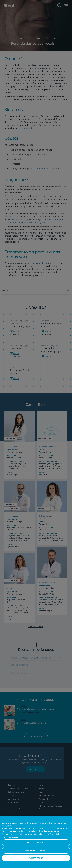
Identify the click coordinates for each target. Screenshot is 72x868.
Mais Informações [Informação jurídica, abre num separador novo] (10, 837)
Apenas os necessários (36, 850)
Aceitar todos (36, 858)
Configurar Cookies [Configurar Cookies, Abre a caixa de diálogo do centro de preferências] (36, 843)
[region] (36, 842)
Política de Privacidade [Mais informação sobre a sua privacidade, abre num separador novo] (50, 834)
